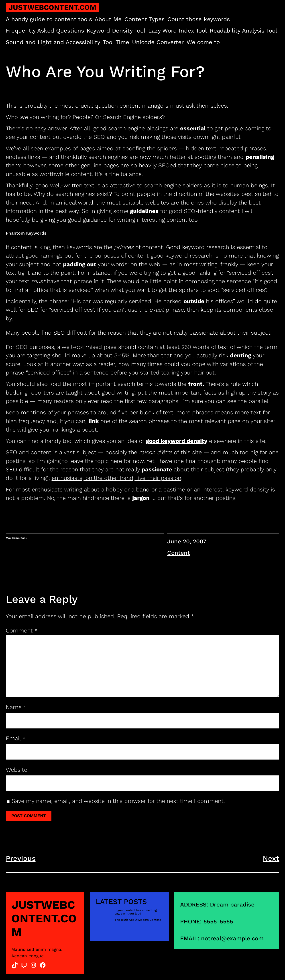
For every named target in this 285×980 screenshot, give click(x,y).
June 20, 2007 (187, 541)
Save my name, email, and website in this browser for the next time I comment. (118, 801)
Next (271, 858)
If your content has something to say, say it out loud (138, 912)
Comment (22, 630)
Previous (21, 858)
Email (16, 738)
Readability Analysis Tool (243, 31)
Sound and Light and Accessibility (53, 42)
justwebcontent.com (52, 7)
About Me (108, 19)
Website (16, 770)
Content (179, 553)
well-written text (72, 185)
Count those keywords (199, 19)
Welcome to (203, 42)
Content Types (145, 19)
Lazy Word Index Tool (178, 31)
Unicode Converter (158, 42)
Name (16, 707)
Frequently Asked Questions (45, 31)
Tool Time (116, 42)
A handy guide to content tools (49, 19)
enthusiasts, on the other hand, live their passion (116, 478)
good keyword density (177, 441)
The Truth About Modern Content (138, 920)
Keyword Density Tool (116, 31)
